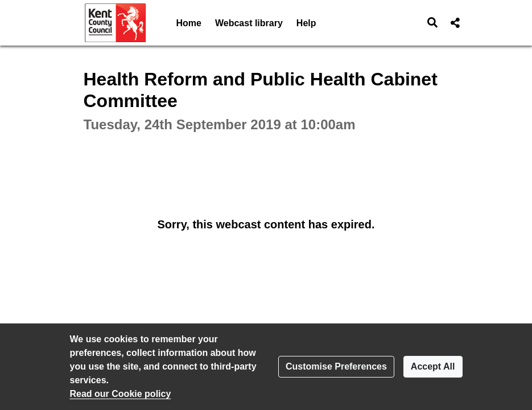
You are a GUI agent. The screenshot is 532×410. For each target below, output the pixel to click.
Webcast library (249, 23)
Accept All (433, 366)
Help (306, 23)
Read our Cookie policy (121, 394)
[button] (432, 23)
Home (189, 23)
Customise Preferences (336, 366)
